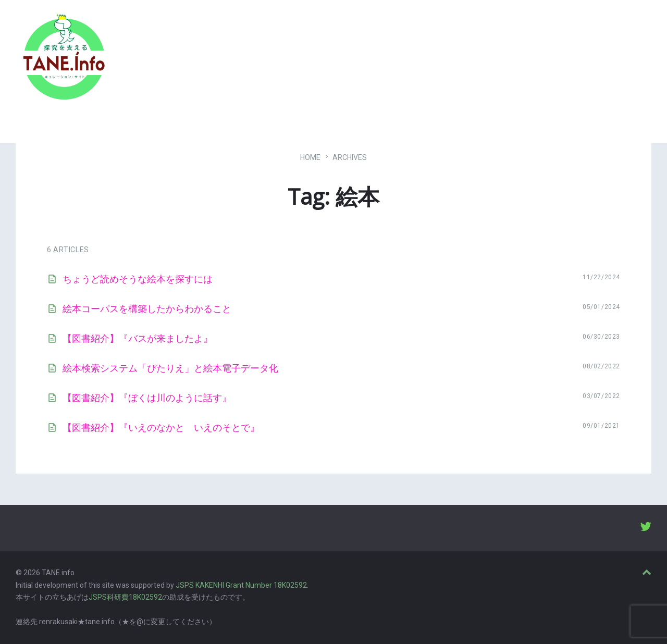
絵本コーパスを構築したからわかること (147, 309)
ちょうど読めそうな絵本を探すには (138, 279)
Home (310, 157)
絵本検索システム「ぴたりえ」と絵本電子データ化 (170, 368)
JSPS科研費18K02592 (125, 597)
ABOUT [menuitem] (588, 60)
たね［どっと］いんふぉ (165, 53)
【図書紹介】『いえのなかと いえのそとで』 (161, 428)
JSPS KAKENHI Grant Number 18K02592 (241, 585)
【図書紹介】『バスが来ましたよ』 (138, 338)
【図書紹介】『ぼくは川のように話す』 (147, 398)
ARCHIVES (350, 157)
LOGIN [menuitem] (632, 60)
